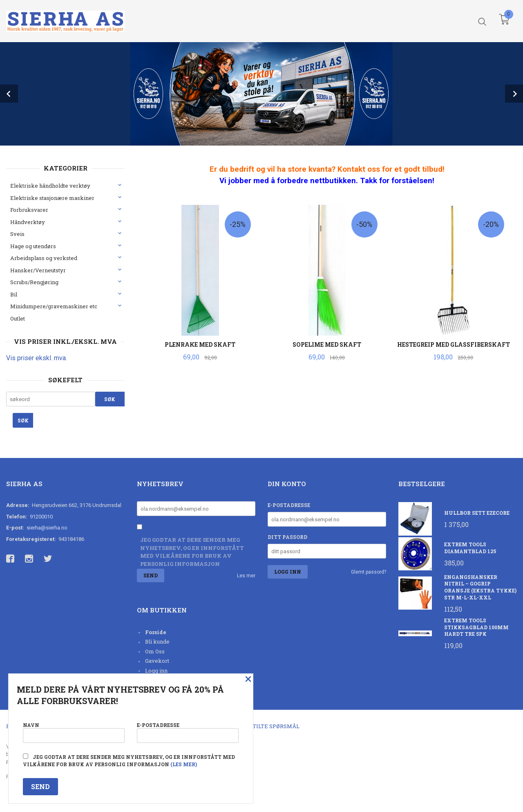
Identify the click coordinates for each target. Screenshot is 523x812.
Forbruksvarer (29, 210)
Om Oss (155, 651)
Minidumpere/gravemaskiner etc (54, 306)
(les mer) (184, 764)
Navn (74, 732)
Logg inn (156, 671)
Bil (14, 294)
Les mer (246, 576)
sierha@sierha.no (47, 528)
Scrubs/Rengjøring (34, 282)
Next (514, 94)
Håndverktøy (28, 222)
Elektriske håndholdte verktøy (50, 186)
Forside (156, 632)
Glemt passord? (369, 572)
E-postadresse (289, 505)
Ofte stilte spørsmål (267, 726)
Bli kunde (157, 642)
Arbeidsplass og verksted (44, 258)
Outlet (18, 319)
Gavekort (157, 661)
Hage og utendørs (33, 246)
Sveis (17, 234)
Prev (9, 94)
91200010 (41, 517)
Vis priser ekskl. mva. (37, 358)
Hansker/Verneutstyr (38, 270)
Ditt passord (287, 537)
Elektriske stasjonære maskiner (52, 198)
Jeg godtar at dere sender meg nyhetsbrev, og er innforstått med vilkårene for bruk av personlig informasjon (192, 552)
